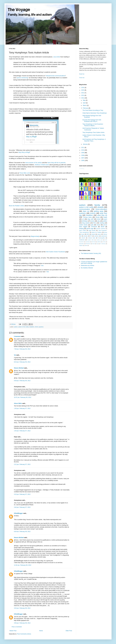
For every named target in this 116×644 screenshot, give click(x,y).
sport (106, 219)
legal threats (92, 230)
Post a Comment (17, 627)
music (83, 234)
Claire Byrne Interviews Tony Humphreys (95, 113)
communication (85, 209)
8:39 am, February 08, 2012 (22, 532)
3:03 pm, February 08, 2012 (22, 608)
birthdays (85, 221)
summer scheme (101, 229)
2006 (83, 160)
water (86, 245)
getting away (99, 211)
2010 (83, 150)
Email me (82, 74)
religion (81, 245)
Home (41, 631)
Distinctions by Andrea (88, 265)
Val (15, 355)
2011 (83, 148)
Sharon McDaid (19, 368)
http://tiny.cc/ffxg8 (24, 152)
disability (101, 207)
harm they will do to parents (56, 163)
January (85, 144)
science (93, 213)
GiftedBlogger (18, 513)
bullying (81, 229)
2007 (83, 158)
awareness (104, 236)
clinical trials (92, 238)
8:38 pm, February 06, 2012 (22, 381)
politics (105, 221)
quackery (41, 327)
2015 (83, 90)
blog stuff (91, 219)
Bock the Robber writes (17, 206)
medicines (82, 240)
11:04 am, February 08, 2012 (23, 565)
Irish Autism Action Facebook (55, 252)
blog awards (86, 223)
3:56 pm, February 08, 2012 (22, 623)
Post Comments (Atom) (24, 634)
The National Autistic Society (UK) (91, 253)
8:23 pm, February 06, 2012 (22, 362)
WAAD (93, 242)
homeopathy (101, 238)
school (98, 225)
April (84, 103)
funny (106, 232)
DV (91, 236)
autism (16, 327)
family (97, 205)
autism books (83, 225)
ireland (93, 234)
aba (99, 221)
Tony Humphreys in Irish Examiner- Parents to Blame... (93, 125)
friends (98, 217)
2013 (83, 95)
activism (97, 236)
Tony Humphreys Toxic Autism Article (93, 132)
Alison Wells (18, 403)
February (86, 108)
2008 (83, 155)
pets (92, 225)
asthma (99, 242)
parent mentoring (22, 78)
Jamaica (88, 242)
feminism (88, 244)
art (83, 219)
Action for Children (97, 232)
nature (99, 234)
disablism (32, 327)
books (92, 221)
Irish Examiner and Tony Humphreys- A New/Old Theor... (94, 140)
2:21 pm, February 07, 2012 (22, 464)
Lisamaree (17, 336)
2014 (83, 93)
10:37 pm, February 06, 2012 (23, 397)
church (83, 238)
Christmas (94, 227)
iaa (97, 244)
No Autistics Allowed (87, 268)
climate (86, 236)
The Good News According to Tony (93, 110)
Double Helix (91, 240)
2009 (83, 153)
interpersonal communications (56, 76)
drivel (36, 327)
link (42, 266)
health (105, 217)
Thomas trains (87, 217)
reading (102, 223)
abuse (103, 227)
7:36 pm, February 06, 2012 (22, 349)
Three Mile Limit (25, 173)
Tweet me (82, 78)
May (84, 100)
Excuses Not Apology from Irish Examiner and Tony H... (92, 121)
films (95, 223)
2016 (83, 88)
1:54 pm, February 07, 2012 (22, 431)
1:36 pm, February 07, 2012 (22, 408)
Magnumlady (35, 236)
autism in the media (24, 327)
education (82, 244)
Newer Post (13, 631)
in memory (103, 244)
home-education (101, 209)
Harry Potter (83, 230)
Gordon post (99, 240)
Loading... (82, 169)
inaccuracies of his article (34, 163)
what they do (102, 215)
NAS (88, 234)
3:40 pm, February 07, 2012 (22, 507)
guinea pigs (90, 229)
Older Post (69, 631)
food (94, 244)
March (85, 105)
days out (86, 211)
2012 (83, 98)
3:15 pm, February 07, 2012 (22, 494)
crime (104, 242)
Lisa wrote (57, 57)
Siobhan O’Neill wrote (42, 165)
